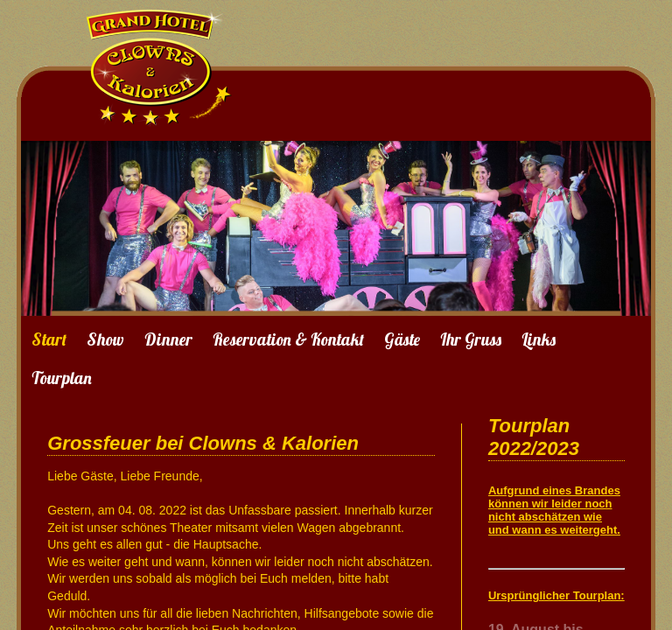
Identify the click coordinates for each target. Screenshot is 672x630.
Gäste (402, 339)
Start (49, 339)
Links (539, 339)
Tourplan (62, 378)
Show (105, 339)
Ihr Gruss (471, 339)
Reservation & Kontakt (288, 339)
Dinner (168, 339)
